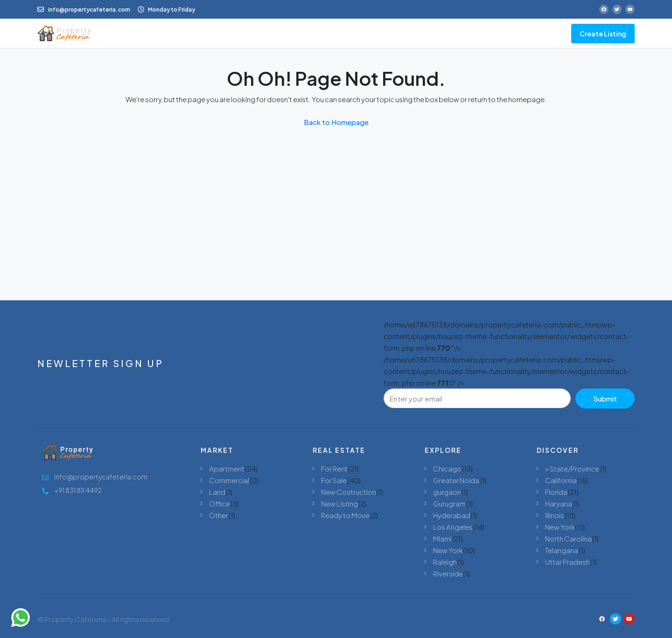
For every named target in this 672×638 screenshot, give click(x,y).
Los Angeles (453, 527)
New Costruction (349, 492)
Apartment (227, 468)
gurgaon (447, 492)
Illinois (555, 515)
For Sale (334, 480)
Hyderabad (452, 515)
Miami (442, 538)
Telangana (562, 550)
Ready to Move (345, 515)
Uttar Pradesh (567, 562)
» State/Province (572, 468)
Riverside (448, 573)
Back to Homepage (336, 122)
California (561, 480)
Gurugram (449, 503)
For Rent (334, 468)
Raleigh (445, 562)
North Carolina (568, 538)
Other (219, 515)
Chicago (447, 468)
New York (448, 550)
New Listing (339, 503)
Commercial (229, 480)
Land (217, 492)
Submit (605, 399)
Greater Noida (456, 480)
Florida (556, 492)
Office (220, 503)
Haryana (559, 503)
